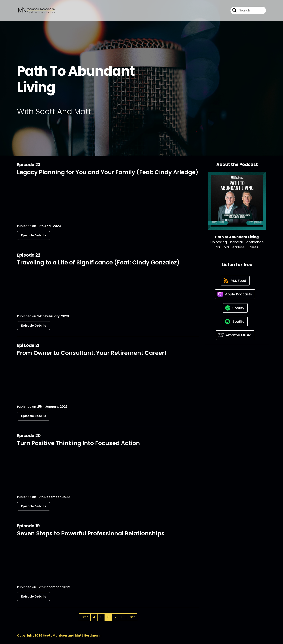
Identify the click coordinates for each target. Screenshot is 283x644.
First (85, 617)
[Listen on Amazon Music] (235, 335)
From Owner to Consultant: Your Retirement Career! (92, 353)
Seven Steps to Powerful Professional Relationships (91, 533)
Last (132, 617)
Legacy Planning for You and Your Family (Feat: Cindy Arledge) (108, 172)
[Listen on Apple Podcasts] (235, 294)
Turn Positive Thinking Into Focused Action (78, 443)
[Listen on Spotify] (235, 308)
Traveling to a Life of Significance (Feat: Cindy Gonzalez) (98, 263)
